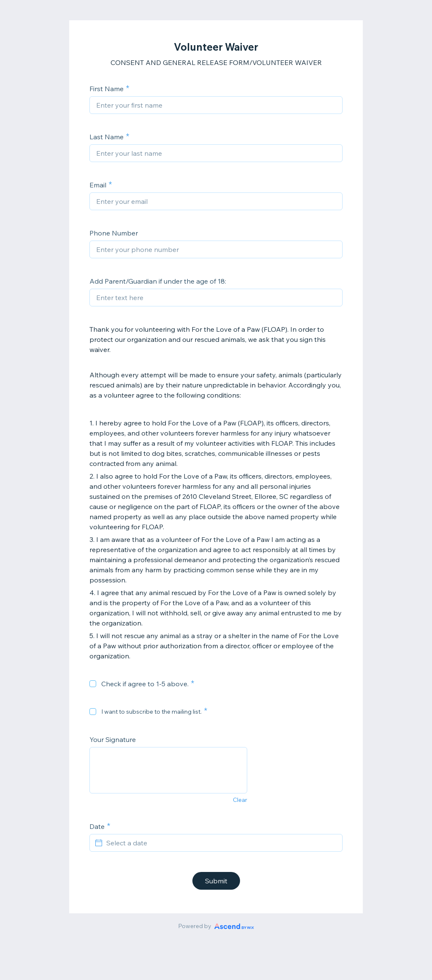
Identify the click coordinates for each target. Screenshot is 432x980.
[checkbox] (93, 684)
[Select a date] (221, 843)
